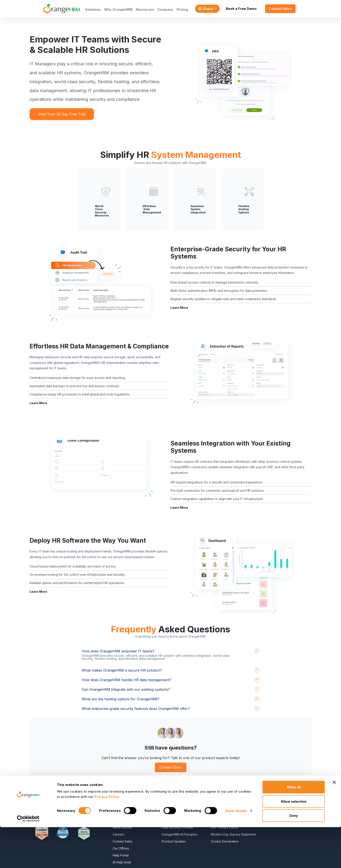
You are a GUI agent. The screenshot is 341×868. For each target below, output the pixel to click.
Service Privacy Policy (227, 806)
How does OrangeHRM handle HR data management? (126, 680)
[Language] (207, 9)
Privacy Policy (221, 800)
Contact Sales (280, 9)
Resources (145, 9)
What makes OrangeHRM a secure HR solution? (122, 670)
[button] (100, 284)
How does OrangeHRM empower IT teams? (118, 651)
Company (165, 9)
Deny (294, 856)
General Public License (227, 813)
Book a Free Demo (241, 9)
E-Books (168, 800)
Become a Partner (126, 806)
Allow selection (294, 842)
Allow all (294, 828)
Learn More (179, 308)
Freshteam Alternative (287, 800)
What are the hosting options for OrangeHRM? (121, 699)
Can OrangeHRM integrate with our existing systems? (126, 689)
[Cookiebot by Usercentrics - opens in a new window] (28, 860)
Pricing (182, 9)
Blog (165, 806)
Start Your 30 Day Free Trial (62, 114)
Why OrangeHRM (118, 9)
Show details (236, 852)
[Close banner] (334, 823)
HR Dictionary (171, 813)
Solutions (93, 9)
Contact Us (120, 813)
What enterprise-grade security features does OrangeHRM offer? (136, 709)
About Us (119, 800)
